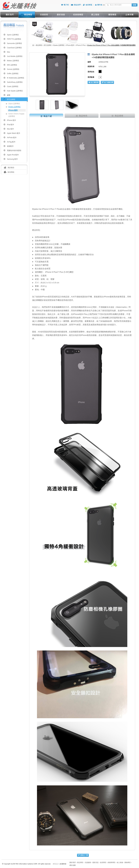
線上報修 (120, 862)
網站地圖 (73, 865)
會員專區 (103, 862)
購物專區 (128, 862)
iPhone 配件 (13, 110)
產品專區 (80, 862)
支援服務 (88, 862)
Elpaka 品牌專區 (14, 107)
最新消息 (95, 862)
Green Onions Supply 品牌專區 (16, 115)
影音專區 (11, 172)
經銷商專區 (112, 862)
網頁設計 (56, 864)
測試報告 (11, 168)
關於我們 (73, 862)
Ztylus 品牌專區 (14, 104)
